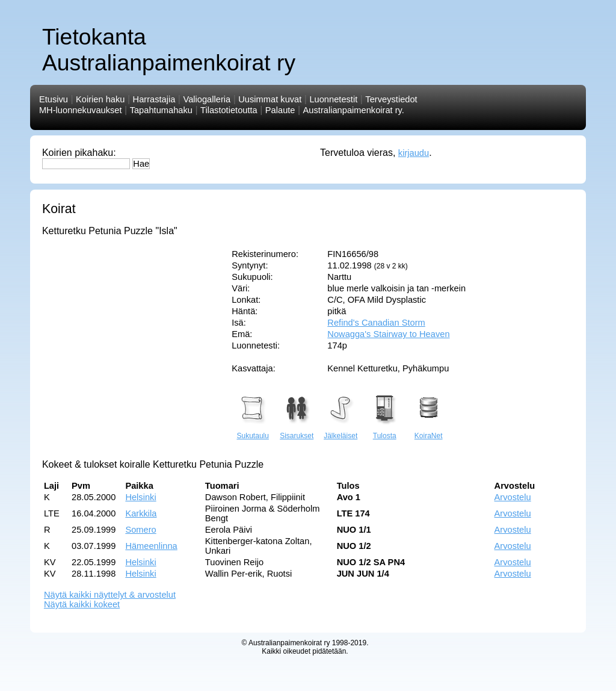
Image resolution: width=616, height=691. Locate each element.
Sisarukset (297, 431)
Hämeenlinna (151, 546)
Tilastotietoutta (229, 110)
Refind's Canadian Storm (376, 323)
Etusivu (54, 99)
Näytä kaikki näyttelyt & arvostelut (110, 595)
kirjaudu (414, 153)
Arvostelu (513, 497)
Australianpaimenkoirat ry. (354, 110)
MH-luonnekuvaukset (81, 110)
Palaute (280, 110)
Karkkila (141, 513)
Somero (140, 530)
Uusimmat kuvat (270, 99)
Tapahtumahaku (161, 110)
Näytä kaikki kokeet (82, 604)
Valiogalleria (207, 99)
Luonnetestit (333, 99)
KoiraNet (428, 431)
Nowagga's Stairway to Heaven (388, 334)
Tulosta (384, 431)
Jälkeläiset (340, 431)
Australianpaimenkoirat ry (289, 643)
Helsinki (140, 497)
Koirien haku (100, 99)
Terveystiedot (391, 99)
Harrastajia (154, 99)
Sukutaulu (253, 431)
